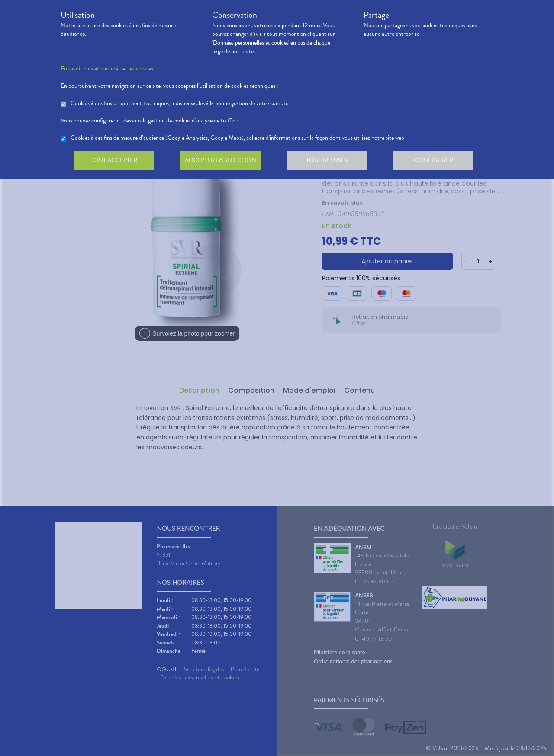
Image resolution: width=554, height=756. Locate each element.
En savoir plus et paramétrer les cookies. (108, 69)
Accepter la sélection (223, 162)
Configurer (439, 162)
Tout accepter (115, 162)
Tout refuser (331, 162)
